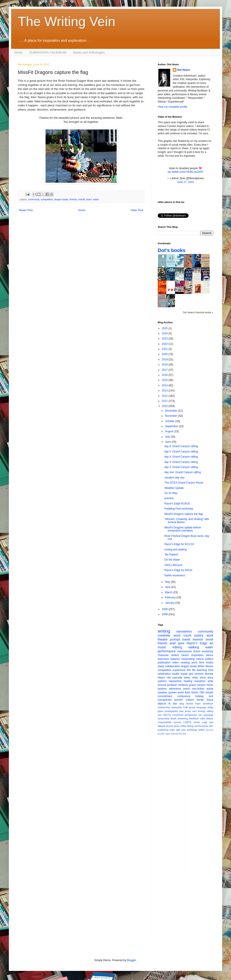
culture (190, 700)
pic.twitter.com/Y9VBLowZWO (185, 172)
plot (191, 674)
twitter (202, 730)
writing (164, 631)
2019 (165, 359)
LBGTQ (167, 715)
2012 (165, 396)
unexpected (165, 700)
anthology (192, 730)
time (202, 663)
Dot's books (172, 250)
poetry (199, 635)
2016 (165, 375)
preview (169, 498)
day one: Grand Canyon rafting (183, 472)
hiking (190, 726)
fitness (209, 666)
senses (177, 722)
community (34, 199)
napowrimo (175, 681)
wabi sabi (175, 730)
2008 (165, 614)
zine (183, 730)
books (210, 663)
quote (210, 689)
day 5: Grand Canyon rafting (181, 452)
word (194, 663)
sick (211, 696)
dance (210, 655)
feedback (194, 718)
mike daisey (207, 718)
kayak (184, 674)
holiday (199, 696)
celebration (164, 674)
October (170, 421)
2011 (165, 401)
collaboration (173, 666)
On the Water (172, 560)
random (162, 689)
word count (182, 635)
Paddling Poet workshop (179, 509)
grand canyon (197, 685)
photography (171, 711)
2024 (165, 333)
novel (209, 639)
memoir (198, 639)
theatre (163, 639)
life (194, 670)
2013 (165, 391)
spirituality (177, 707)
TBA (202, 692)
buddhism (208, 704)
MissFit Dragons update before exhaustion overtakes (183, 529)
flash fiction (192, 692)
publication (164, 663)
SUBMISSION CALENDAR (48, 52)
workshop (208, 651)
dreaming (183, 718)
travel (186, 639)
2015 (165, 380)
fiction (197, 651)
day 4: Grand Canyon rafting (181, 457)
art (211, 643)
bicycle (170, 726)
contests (183, 685)
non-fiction (198, 689)
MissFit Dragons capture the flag (184, 514)
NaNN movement (175, 575)
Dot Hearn (184, 70)
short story (206, 678)
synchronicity (201, 726)
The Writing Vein (67, 21)
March (169, 592)
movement (178, 715)
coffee (183, 726)
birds (177, 726)
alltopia (161, 726)
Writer (201, 666)
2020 (165, 354)
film (189, 670)
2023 (165, 339)
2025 (165, 328)
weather (162, 692)
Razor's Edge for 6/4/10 (178, 570)
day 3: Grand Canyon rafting (181, 462)
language (201, 707)
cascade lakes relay (185, 678)
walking (194, 647)
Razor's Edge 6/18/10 (177, 504)
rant (211, 722)
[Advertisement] (207, 809)
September (172, 426)
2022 (165, 344)
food (211, 670)
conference (184, 696)
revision (199, 674)
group (192, 707)
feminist (210, 730)
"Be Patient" (171, 555)
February (171, 597)
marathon (200, 681)
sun (160, 715)
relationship (164, 707)
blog (182, 704)
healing (188, 681)
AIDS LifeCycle (173, 565)
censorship (163, 718)
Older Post (137, 210)
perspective (191, 715)
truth (185, 707)
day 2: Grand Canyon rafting (181, 467)
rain (200, 715)
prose (188, 711)
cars (194, 711)
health (176, 674)
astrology (208, 715)
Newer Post (26, 210)
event (186, 689)
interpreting (188, 659)
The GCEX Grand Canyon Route (184, 483)
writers (175, 655)
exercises (163, 659)
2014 (165, 385)
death (174, 718)
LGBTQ (187, 722)
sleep (161, 666)
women (179, 700)
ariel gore (177, 643)
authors (162, 681)
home (210, 685)
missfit (82, 199)
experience (179, 670)
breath (209, 692)
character (163, 655)
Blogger (131, 960)
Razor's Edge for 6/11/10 (179, 544)
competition (47, 199)
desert (190, 704)
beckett (183, 734)
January (170, 603)
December (172, 411)
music (162, 647)
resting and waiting (175, 550)
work (210, 635)
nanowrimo (184, 631)
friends (73, 199)
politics (209, 659)
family (200, 700)
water (96, 199)
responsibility (165, 722)
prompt (175, 639)
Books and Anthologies (89, 52)
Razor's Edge (197, 643)
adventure (175, 689)
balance (175, 659)
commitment (165, 696)
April (168, 587)
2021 (165, 349)
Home (18, 52)
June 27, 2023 (185, 182)
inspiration (197, 655)
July (168, 437)
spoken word (176, 692)
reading (185, 663)
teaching (202, 670)
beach (185, 655)
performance (167, 651)
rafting (210, 711)
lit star (173, 704)
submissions (185, 651)
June (168, 442)
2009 (165, 609)
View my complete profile (172, 107)
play (181, 711)
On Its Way (171, 493)
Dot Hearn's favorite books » (198, 312)
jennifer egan (164, 734)
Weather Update (174, 488)
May (168, 582)
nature (200, 659)
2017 (165, 370)
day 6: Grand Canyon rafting (181, 446)
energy (202, 711)
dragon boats (61, 199)
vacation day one (174, 478)
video (176, 663)
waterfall (175, 734)
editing (177, 647)
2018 (165, 365)
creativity (164, 635)
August (170, 431)
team (89, 199)
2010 (165, 406)
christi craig (200, 722)
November (172, 416)
